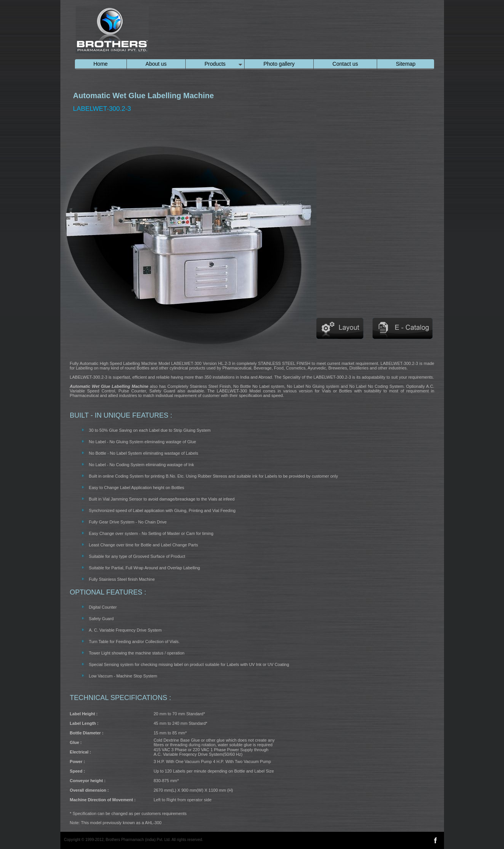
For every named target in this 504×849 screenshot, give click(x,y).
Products (215, 64)
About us (156, 64)
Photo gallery (279, 64)
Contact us (345, 64)
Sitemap (406, 64)
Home (101, 64)
